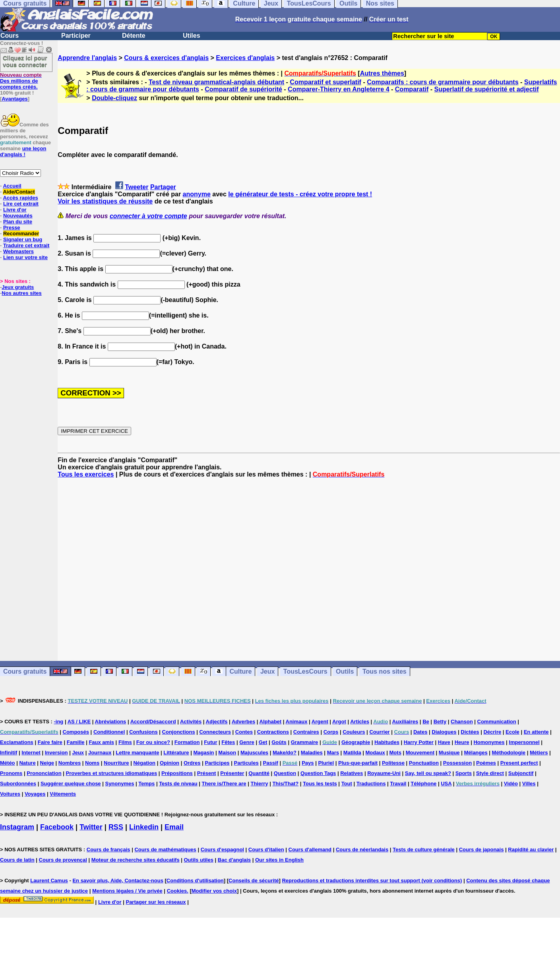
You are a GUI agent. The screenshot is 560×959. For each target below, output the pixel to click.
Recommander (21, 233)
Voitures (10, 794)
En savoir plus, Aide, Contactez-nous (118, 881)
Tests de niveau (178, 784)
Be (426, 722)
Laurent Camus (49, 881)
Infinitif (9, 753)
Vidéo (511, 784)
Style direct (490, 773)
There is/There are (224, 784)
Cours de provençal (63, 860)
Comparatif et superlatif (326, 82)
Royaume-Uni (384, 773)
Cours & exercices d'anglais (166, 58)
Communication (497, 722)
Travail (398, 784)
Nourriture (116, 763)
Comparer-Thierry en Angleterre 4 (338, 89)
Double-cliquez (114, 98)
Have (444, 742)
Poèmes (486, 763)
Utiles (192, 36)
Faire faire (50, 742)
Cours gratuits (25, 671)
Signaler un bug (23, 239)
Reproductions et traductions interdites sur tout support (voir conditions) (372, 881)
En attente (536, 732)
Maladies (312, 753)
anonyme (197, 194)
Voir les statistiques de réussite (105, 201)
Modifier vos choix (214, 891)
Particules (246, 763)
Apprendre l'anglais (87, 58)
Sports (464, 773)
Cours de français (109, 850)
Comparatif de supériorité (243, 89)
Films (125, 742)
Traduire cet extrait (26, 245)
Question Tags (318, 773)
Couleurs (354, 732)
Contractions (273, 732)
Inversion (56, 753)
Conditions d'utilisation (195, 881)
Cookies (177, 891)
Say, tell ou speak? (428, 773)
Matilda (352, 753)
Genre (247, 742)
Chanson (462, 722)
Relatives (352, 773)
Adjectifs (217, 722)
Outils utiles (199, 860)
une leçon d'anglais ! (23, 151)
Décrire (492, 732)
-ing (58, 722)
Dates (420, 732)
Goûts (279, 742)
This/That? (285, 784)
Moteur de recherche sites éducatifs (136, 860)
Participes (217, 763)
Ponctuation (424, 763)
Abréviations (111, 722)
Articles (360, 722)
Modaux (375, 753)
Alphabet (271, 722)
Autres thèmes (382, 73)
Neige (47, 763)
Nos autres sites (21, 293)
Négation (144, 763)
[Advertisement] (309, 570)
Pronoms (11, 773)
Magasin (203, 753)
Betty (440, 722)
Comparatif (412, 89)
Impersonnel (524, 742)
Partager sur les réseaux (156, 902)
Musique (449, 753)
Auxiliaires (405, 722)
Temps (146, 784)
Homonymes (489, 742)
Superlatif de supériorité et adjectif (486, 89)
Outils (345, 671)
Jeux (267, 671)
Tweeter (137, 187)
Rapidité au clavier (531, 850)
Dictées (470, 732)
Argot (339, 722)
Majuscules (254, 753)
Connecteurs (215, 732)
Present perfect (519, 763)
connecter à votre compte (148, 216)
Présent (207, 773)
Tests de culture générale (424, 850)
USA (446, 784)
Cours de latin (17, 860)
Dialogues (444, 732)
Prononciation (44, 773)
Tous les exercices (86, 474)
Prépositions (177, 773)
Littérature (176, 753)
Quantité (259, 773)
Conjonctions (179, 732)
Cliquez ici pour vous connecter (25, 61)
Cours (10, 36)
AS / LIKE (79, 722)
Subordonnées (18, 784)
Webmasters (18, 251)
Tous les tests (320, 784)
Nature (27, 763)
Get (263, 742)
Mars (333, 753)
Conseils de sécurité (254, 881)
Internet (31, 753)
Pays (308, 763)
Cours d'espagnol (222, 850)
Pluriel (326, 763)
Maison (227, 753)
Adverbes (243, 722)
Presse (12, 228)
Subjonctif (521, 773)
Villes (529, 784)
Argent (320, 722)
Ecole (513, 732)
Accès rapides (20, 198)
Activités (191, 722)
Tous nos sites (385, 671)
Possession (457, 763)
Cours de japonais (482, 850)
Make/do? (285, 753)
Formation (187, 742)
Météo (8, 763)
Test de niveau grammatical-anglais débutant (216, 82)
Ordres (192, 763)
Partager (163, 187)
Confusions (143, 732)
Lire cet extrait (21, 204)
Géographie (356, 742)
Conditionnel (109, 732)
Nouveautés (18, 216)
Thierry (259, 784)
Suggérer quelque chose (71, 784)
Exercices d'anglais (245, 58)
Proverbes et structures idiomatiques (111, 773)
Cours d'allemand (310, 850)
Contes (244, 732)
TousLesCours (305, 671)
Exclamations (17, 742)
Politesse (393, 763)
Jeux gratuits (18, 287)
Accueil (12, 186)
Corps (331, 732)
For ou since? (153, 742)
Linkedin (144, 827)
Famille (76, 742)
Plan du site (18, 222)
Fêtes (228, 742)
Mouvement (420, 753)
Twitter (91, 827)
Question (285, 773)
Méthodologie (509, 753)
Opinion (170, 763)
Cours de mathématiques (165, 850)
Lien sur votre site (25, 257)
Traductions (371, 784)
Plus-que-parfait (358, 763)
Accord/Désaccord (153, 722)
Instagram (17, 827)
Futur (210, 742)
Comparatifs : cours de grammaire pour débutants (443, 82)
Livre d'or (15, 210)
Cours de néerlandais (362, 850)
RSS (116, 827)
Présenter (232, 773)
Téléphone (423, 784)
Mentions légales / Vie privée (127, 891)
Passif (271, 763)
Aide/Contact (19, 192)
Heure (462, 742)
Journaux (100, 753)
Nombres (70, 763)
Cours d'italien (266, 850)
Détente (134, 36)
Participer (76, 36)
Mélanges (476, 753)
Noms (92, 763)
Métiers (539, 753)
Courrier (379, 732)
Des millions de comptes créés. (21, 81)
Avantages (15, 99)
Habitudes (387, 742)
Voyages (35, 794)
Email (174, 827)
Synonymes (119, 784)
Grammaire (305, 742)
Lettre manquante (137, 753)
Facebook (57, 827)
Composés (76, 732)
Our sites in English (279, 860)
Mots (395, 753)
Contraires (306, 732)
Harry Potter (419, 742)
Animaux (297, 722)
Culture (240, 671)
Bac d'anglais (234, 860)
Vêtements (63, 794)
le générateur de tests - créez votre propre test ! (300, 194)
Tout (347, 784)
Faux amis (101, 742)
